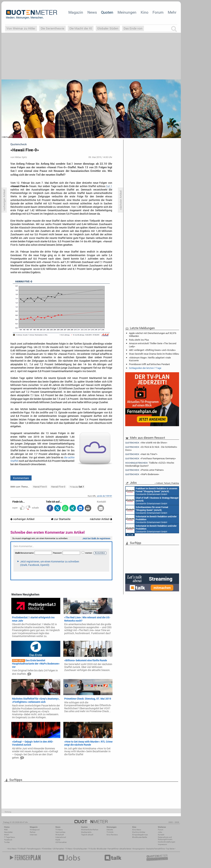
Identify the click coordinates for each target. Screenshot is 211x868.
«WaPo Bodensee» (142, 474)
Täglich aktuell (87, 835)
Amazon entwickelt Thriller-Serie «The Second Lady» (153, 345)
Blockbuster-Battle (140, 837)
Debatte (110, 830)
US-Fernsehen (61, 842)
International (61, 837)
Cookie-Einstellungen (167, 842)
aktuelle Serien (125, 849)
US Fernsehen (58, 849)
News (92, 12)
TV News (69, 849)
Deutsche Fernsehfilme (155, 849)
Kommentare (21, 478)
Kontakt (161, 835)
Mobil (7, 835)
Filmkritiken (47, 849)
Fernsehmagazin (34, 849)
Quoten (107, 12)
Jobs (160, 832)
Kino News (12, 849)
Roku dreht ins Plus (139, 340)
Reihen (33, 832)
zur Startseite (61, 519)
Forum (158, 12)
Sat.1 (109, 186)
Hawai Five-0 (40, 487)
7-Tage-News (10, 837)
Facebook (8, 840)
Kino (145, 12)
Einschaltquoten (80, 849)
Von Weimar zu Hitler (21, 28)
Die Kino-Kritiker (139, 832)
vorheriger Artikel (22, 519)
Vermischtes (60, 832)
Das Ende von (133, 28)
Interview (33, 835)
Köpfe (58, 840)
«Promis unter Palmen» (145, 470)
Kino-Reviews (112, 835)
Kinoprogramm (139, 849)
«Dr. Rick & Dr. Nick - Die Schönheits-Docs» (151, 448)
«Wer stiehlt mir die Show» (146, 443)
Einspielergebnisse (140, 835)
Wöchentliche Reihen (90, 830)
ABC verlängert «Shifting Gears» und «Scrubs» (152, 350)
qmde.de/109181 (105, 496)
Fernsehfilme (113, 849)
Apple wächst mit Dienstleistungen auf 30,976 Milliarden (153, 335)
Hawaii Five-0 (58, 487)
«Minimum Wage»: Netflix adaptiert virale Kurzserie (150, 359)
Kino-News (137, 830)
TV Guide (92, 849)
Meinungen (127, 12)
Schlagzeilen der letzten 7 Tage (145, 368)
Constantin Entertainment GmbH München (151, 491)
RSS (6, 830)
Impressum (162, 844)
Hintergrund (35, 830)
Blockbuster (102, 849)
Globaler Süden (108, 28)
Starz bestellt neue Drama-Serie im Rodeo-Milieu (154, 354)
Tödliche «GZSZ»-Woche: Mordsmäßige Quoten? (150, 464)
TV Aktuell (22, 849)
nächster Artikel (101, 519)
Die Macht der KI (81, 28)
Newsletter (8, 832)
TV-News (59, 830)
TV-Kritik (110, 832)
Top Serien (170, 849)
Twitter (7, 842)
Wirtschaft (60, 835)
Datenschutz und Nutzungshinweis (165, 838)
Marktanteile (86, 832)
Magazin (76, 12)
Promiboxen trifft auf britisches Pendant (149, 364)
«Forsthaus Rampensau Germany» (151, 458)
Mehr (172, 12)
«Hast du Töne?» (141, 454)
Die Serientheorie (52, 28)
